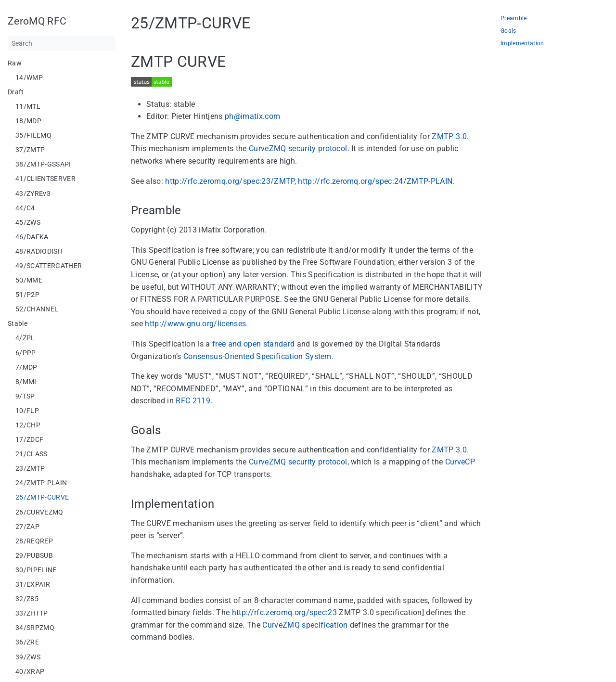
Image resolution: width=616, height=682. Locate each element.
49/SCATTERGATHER (49, 266)
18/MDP (28, 121)
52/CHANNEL (37, 309)
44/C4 (25, 208)
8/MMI (26, 382)
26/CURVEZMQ (39, 512)
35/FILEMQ (33, 135)
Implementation (522, 44)
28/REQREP (34, 541)
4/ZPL (25, 338)
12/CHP (28, 425)
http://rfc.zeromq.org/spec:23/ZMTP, (231, 181)
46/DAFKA (32, 237)
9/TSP (25, 396)
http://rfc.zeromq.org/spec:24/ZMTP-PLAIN (375, 181)
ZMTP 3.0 (449, 136)
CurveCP (460, 462)
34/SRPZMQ (35, 628)
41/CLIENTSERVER (45, 179)
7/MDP (26, 367)
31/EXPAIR (33, 584)
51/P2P (27, 295)
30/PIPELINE (36, 570)
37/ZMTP (30, 150)
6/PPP (26, 353)
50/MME (29, 280)
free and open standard (253, 344)
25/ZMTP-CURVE (42, 497)
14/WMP (29, 77)
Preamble (514, 19)
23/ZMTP (30, 468)
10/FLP (27, 411)
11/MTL (28, 106)
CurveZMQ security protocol (298, 148)
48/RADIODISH (39, 251)
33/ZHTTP (32, 613)
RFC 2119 (193, 401)
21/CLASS (32, 454)
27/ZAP (27, 527)
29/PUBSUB (34, 555)
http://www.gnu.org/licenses (195, 324)
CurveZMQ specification (305, 625)
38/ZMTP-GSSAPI (43, 164)
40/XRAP (30, 671)
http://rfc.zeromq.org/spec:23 (285, 612)
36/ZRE (27, 642)
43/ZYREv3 (33, 193)
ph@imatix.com (252, 116)
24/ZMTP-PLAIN (41, 483)
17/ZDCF (29, 439)
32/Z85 (27, 599)
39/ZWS (28, 657)
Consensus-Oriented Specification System (257, 356)
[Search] (62, 43)
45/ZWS (28, 222)
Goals (508, 31)
